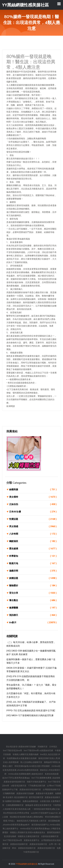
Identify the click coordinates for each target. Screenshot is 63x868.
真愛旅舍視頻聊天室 (19, 844)
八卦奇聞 (33, 534)
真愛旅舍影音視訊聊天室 (30, 790)
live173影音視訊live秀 (13, 750)
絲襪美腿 (33, 490)
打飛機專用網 (9, 793)
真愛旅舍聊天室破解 (25, 793)
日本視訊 (53, 747)
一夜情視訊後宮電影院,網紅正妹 (46, 809)
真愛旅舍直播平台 (32, 840)
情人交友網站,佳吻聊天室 (31, 762)
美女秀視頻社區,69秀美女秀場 (16, 813)
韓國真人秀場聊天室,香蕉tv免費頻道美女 (28, 832)
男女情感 (33, 526)
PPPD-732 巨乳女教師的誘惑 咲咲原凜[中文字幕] (31, 711)
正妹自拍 (33, 504)
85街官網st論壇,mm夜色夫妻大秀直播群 (32, 766)
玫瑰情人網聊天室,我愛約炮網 (26, 754)
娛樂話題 (33, 578)
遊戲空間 (33, 571)
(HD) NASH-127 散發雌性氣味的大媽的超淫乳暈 (30, 715)
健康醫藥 (33, 608)
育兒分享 (33, 593)
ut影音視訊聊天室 (19, 786)
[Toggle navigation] (59, 4)
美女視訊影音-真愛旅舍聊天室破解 (21, 747)
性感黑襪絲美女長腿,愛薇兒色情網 (22, 758)
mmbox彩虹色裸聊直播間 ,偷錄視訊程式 (26, 774)
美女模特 (33, 497)
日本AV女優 (33, 512)
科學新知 (33, 556)
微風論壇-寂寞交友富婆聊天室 (39, 805)
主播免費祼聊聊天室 (15, 805)
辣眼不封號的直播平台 (37, 782)
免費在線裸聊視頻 (31, 801)
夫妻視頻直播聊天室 (50, 836)
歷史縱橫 (33, 549)
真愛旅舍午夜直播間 (45, 793)
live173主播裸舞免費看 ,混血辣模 (46, 778)
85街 (14, 848)
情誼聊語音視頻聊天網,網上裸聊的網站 (27, 817)
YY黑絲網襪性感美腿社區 (27, 864)
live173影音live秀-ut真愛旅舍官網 (39, 750)
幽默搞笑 (33, 541)
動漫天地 (33, 563)
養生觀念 (33, 600)
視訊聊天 (33, 615)
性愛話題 (33, 519)
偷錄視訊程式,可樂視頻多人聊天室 (32, 821)
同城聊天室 (43, 747)
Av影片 (33, 623)
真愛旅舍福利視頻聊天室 (15, 782)
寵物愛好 (33, 586)
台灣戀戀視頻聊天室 (51, 790)
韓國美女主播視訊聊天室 (29, 836)
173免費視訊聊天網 (37, 786)
